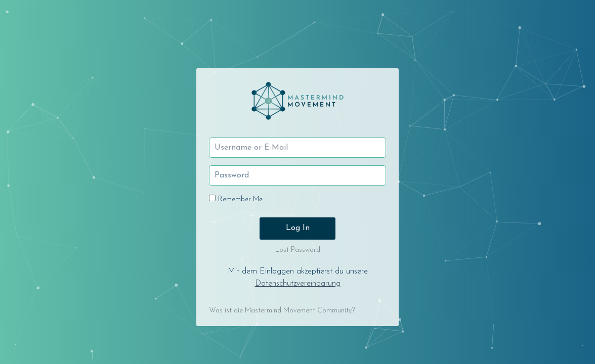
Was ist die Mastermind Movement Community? (282, 311)
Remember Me (240, 199)
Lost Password (298, 250)
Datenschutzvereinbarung (298, 284)
